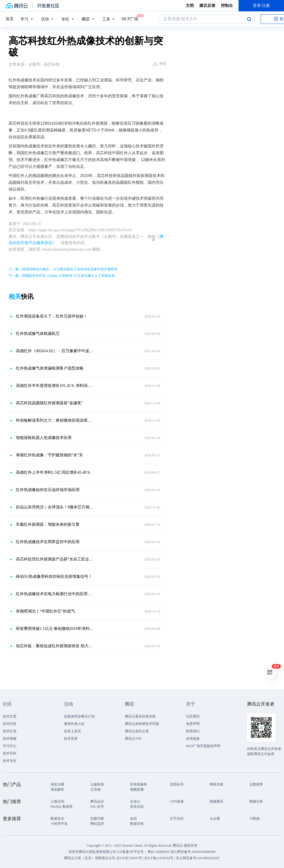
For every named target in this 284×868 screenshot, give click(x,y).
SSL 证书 (97, 807)
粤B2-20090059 (159, 852)
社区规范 (193, 716)
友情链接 (193, 739)
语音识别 (137, 807)
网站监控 (97, 824)
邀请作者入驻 (74, 724)
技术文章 (10, 716)
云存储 (95, 789)
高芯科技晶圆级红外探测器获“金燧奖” (49, 403)
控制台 (227, 6)
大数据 (254, 818)
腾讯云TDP (133, 739)
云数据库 (256, 784)
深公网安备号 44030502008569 (193, 852)
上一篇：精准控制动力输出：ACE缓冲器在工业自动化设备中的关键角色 (63, 269)
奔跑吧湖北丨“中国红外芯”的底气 (45, 611)
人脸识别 (57, 801)
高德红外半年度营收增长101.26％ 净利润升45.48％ (55, 386)
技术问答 (10, 724)
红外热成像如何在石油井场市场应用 (48, 490)
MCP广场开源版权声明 (203, 746)
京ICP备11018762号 (159, 858)
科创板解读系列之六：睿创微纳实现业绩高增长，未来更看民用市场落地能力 (55, 420)
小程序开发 (59, 824)
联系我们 (193, 731)
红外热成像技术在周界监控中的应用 (48, 542)
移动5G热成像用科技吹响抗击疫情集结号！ (54, 577)
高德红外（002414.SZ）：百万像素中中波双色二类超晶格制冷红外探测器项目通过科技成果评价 (55, 351)
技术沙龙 (10, 731)
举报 (159, 64)
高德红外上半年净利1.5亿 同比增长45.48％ (53, 472)
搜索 (249, 19)
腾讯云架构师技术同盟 (142, 724)
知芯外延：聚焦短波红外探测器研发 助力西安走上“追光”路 (55, 646)
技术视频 (10, 739)
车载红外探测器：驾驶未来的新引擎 (48, 524)
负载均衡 (97, 818)
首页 (10, 19)
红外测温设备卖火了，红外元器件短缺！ (52, 316)
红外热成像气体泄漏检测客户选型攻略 (50, 368)
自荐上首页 (72, 731)
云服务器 (97, 784)
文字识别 (177, 818)
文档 (190, 6)
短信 (133, 818)
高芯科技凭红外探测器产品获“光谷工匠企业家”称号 (55, 559)
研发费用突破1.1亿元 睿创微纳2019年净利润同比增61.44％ (55, 629)
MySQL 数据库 (62, 807)
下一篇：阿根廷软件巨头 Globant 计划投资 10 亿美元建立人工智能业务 (62, 276)
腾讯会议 (97, 801)
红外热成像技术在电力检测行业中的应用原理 (55, 594)
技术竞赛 (71, 739)
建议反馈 (207, 6)
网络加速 (216, 784)
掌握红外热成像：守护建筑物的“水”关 (49, 455)
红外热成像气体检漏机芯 (38, 334)
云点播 (215, 818)
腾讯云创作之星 (137, 731)
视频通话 (216, 801)
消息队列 (177, 784)
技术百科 (10, 753)
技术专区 (10, 761)
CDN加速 (177, 801)
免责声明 (193, 724)
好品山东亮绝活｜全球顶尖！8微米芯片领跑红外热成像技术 (55, 507)
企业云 (135, 801)
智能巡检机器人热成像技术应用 (44, 438)
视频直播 (137, 789)
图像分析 (256, 801)
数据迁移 (137, 824)
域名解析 (57, 789)
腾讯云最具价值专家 (140, 716)
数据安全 (57, 818)
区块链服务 (139, 784)
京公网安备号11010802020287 (198, 858)
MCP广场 (130, 18)
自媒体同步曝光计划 (79, 716)
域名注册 (57, 784)
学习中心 (10, 746)
